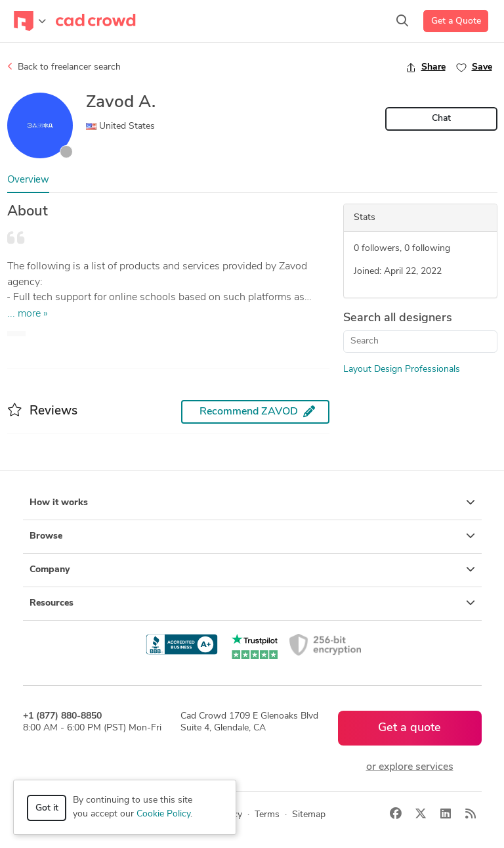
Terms (267, 815)
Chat (441, 119)
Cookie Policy (163, 814)
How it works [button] (252, 502)
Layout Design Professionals (402, 369)
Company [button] (252, 569)
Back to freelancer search (64, 67)
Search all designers (398, 318)
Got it (47, 808)
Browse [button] (252, 536)
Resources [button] (252, 603)
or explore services (410, 767)
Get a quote (409, 728)
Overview (28, 180)
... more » (28, 314)
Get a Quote (456, 21)
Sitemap (309, 815)
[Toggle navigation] (30, 21)
